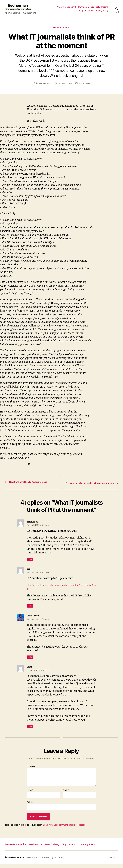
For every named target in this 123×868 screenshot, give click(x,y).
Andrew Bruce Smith (66, 7)
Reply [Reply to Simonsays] (30, 563)
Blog (81, 11)
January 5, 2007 (65, 84)
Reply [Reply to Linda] (30, 730)
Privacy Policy (102, 11)
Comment (32, 770)
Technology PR (61, 28)
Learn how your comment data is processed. (64, 829)
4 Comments (85, 84)
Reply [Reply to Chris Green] (30, 661)
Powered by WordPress (56, 861)
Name (30, 794)
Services (83, 7)
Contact (89, 11)
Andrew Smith (45, 84)
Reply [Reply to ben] (30, 610)
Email (66, 794)
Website (30, 806)
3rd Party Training (100, 7)
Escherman (19, 861)
